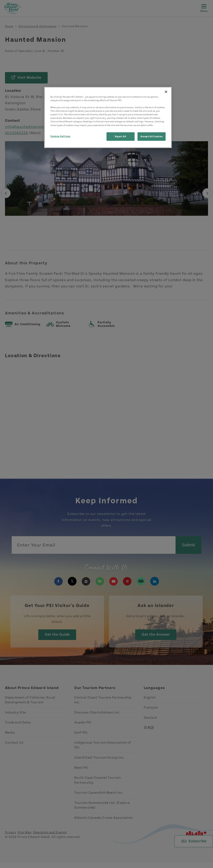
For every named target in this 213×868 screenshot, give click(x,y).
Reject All (121, 137)
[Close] (166, 92)
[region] (108, 117)
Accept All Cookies (152, 137)
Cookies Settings (60, 136)
